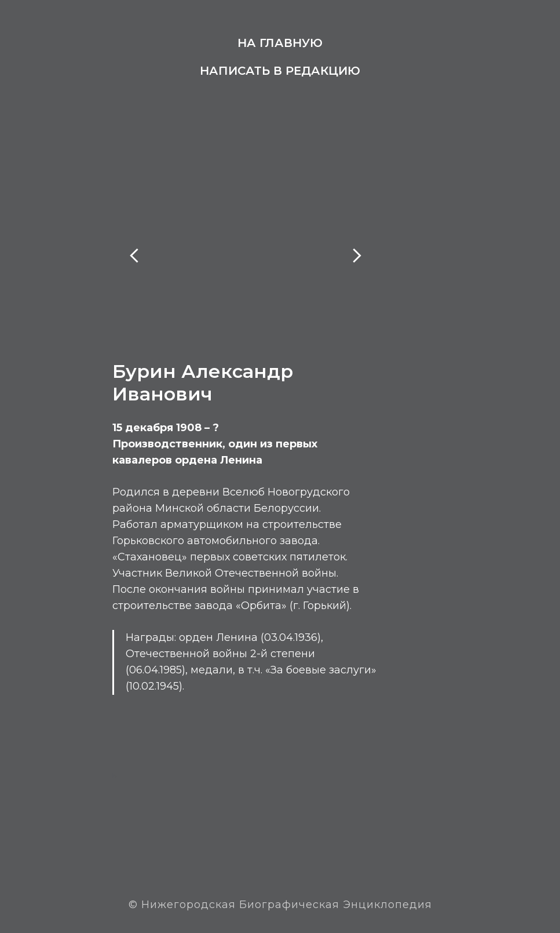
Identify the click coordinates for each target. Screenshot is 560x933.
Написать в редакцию (280, 71)
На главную (280, 43)
